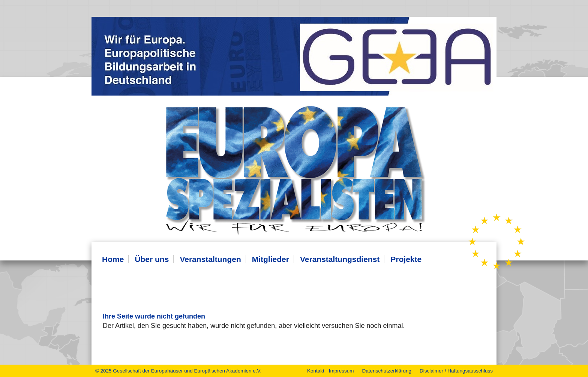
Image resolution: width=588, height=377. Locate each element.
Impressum (341, 371)
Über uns (152, 259)
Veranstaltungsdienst (340, 259)
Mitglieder (271, 259)
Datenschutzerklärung (387, 371)
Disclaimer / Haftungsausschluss (456, 371)
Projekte (406, 259)
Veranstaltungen (210, 259)
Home (113, 259)
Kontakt (316, 371)
